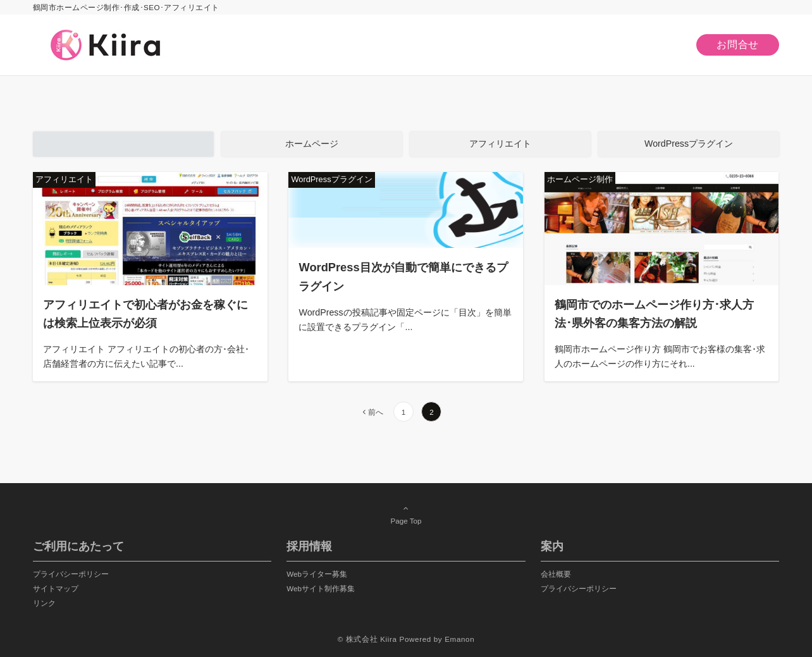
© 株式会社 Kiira (367, 639)
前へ (376, 412)
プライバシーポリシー (71, 574)
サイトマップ (56, 588)
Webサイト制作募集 (321, 588)
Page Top (406, 514)
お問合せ (738, 45)
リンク (44, 603)
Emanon (459, 639)
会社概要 (556, 574)
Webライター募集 (317, 574)
